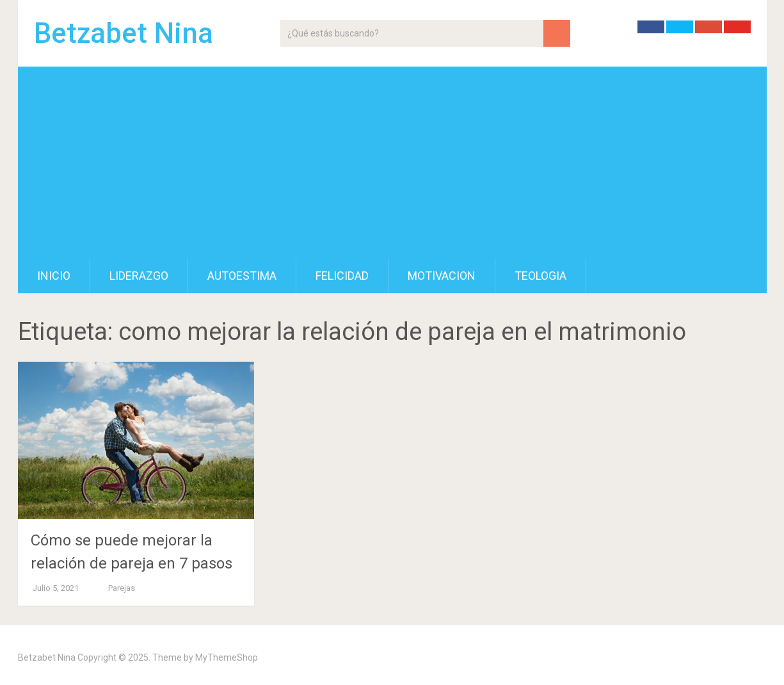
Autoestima (242, 276)
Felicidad (342, 276)
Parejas (122, 588)
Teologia (540, 276)
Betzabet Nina (124, 33)
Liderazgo (139, 276)
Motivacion (442, 276)
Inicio (54, 276)
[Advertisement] (392, 163)
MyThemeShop (227, 657)
